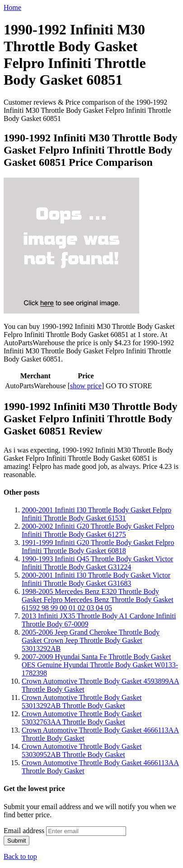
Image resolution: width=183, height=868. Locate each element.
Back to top (20, 856)
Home (12, 7)
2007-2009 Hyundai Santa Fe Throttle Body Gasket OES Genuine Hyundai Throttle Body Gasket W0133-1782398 (100, 665)
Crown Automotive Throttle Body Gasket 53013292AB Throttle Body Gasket (82, 702)
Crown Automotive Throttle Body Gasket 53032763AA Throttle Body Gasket (82, 718)
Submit (16, 841)
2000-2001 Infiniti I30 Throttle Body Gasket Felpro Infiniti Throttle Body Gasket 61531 (96, 514)
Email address (24, 831)
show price (86, 386)
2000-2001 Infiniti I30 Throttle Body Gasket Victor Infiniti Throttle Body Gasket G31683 (96, 579)
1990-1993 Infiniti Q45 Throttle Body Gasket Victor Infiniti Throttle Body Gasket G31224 (97, 563)
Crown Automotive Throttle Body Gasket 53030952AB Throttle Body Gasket (82, 750)
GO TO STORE (129, 386)
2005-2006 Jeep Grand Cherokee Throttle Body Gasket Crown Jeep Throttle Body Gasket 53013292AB (91, 640)
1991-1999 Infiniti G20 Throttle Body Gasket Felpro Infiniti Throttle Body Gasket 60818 (98, 547)
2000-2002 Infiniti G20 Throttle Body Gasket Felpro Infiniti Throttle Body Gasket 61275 (98, 530)
